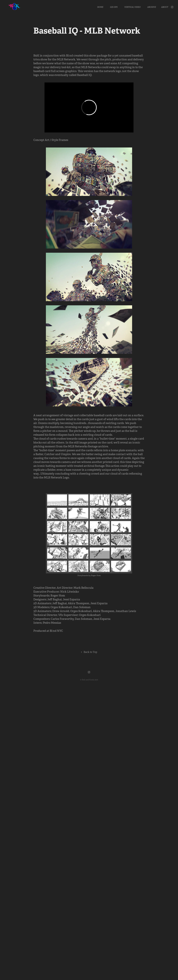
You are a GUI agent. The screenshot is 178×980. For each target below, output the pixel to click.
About (165, 7)
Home (100, 7)
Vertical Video (132, 7)
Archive (152, 7)
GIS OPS (114, 7)
